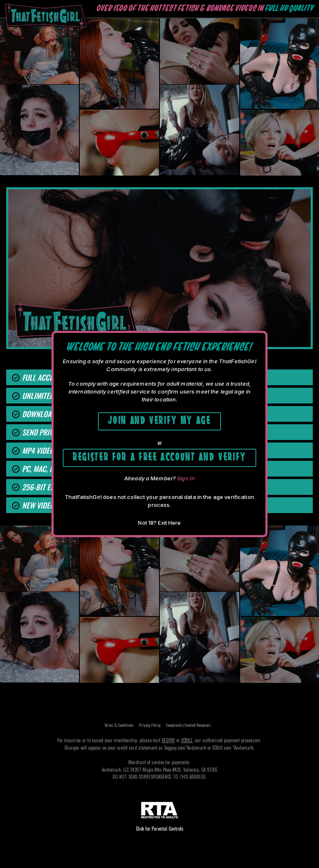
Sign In (186, 478)
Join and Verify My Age (159, 419)
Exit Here (169, 523)
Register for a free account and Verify (159, 456)
